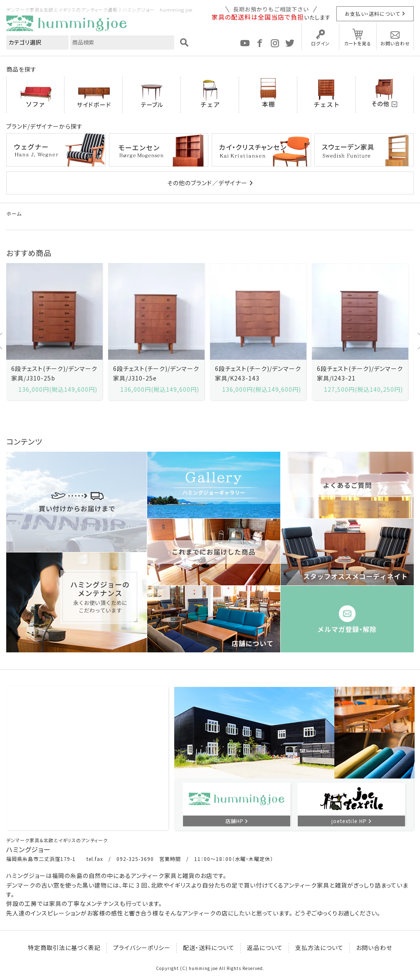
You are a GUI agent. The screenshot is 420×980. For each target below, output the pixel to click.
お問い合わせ (395, 43)
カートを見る (358, 43)
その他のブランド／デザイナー (207, 183)
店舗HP (235, 821)
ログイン (320, 43)
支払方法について (319, 948)
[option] (54, 332)
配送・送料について (209, 948)
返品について (265, 948)
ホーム (14, 213)
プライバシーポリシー (142, 948)
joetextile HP (349, 821)
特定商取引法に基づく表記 (64, 948)
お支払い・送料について (372, 14)
